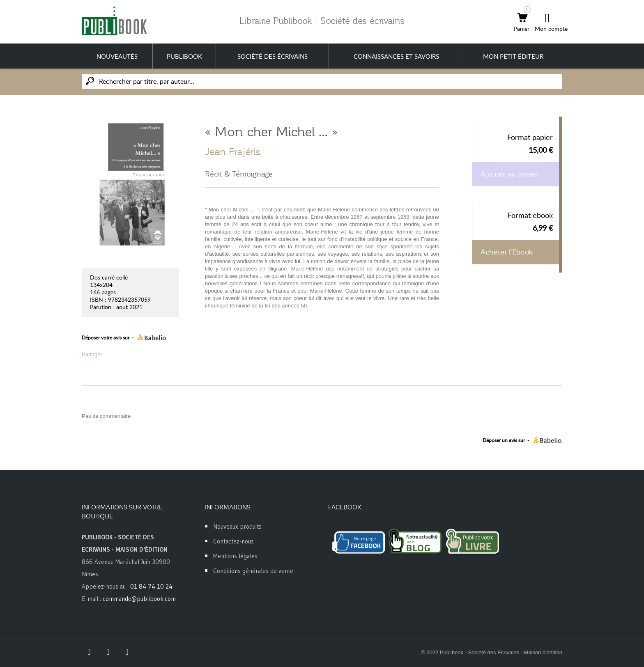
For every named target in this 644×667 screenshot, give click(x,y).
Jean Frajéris (233, 152)
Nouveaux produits (237, 526)
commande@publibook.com (139, 599)
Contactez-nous (233, 541)
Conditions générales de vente (253, 571)
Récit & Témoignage (239, 174)
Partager (92, 354)
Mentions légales (235, 556)
